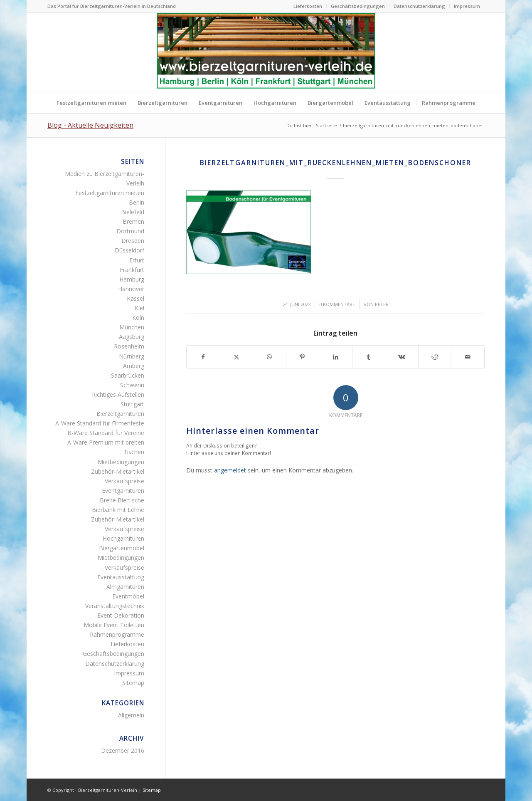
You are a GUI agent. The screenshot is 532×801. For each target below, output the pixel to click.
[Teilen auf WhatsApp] (270, 357)
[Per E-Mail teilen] (468, 357)
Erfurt (137, 260)
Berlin (137, 202)
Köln (138, 318)
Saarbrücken (128, 375)
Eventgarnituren (123, 491)
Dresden (133, 241)
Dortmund (130, 231)
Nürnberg (132, 356)
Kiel (139, 308)
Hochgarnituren (123, 538)
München (132, 327)
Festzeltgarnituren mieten (110, 193)
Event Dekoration (121, 615)
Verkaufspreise (124, 481)
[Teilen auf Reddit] (435, 357)
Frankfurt (132, 270)
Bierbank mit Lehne (118, 510)
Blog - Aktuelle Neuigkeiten (90, 125)
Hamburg (132, 279)
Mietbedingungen (121, 462)
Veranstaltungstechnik (115, 606)
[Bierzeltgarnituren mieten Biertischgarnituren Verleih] (266, 52)
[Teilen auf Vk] (402, 357)
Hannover (131, 289)
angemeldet (230, 470)
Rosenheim (129, 346)
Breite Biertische (122, 500)
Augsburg (132, 337)
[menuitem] (308, 6)
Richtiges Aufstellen (118, 394)
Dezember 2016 (123, 750)
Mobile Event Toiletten (114, 625)
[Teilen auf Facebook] (203, 357)
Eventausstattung (121, 577)
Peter (382, 304)
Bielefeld (133, 212)
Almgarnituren (125, 587)
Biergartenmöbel (122, 548)
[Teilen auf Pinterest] (303, 357)
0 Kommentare (337, 304)
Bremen (133, 221)
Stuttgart (132, 404)
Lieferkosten (308, 6)
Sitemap (133, 683)
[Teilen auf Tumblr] (369, 357)
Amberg (134, 366)
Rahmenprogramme (117, 634)
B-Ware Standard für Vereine (106, 433)
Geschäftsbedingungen (358, 6)
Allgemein (131, 715)
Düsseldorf (129, 250)
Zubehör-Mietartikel (118, 471)
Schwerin (132, 385)
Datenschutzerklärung (419, 6)
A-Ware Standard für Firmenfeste (100, 423)
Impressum (467, 6)
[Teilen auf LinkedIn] (336, 357)
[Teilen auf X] (237, 357)
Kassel (135, 298)
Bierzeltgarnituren (120, 414)
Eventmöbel (128, 596)
